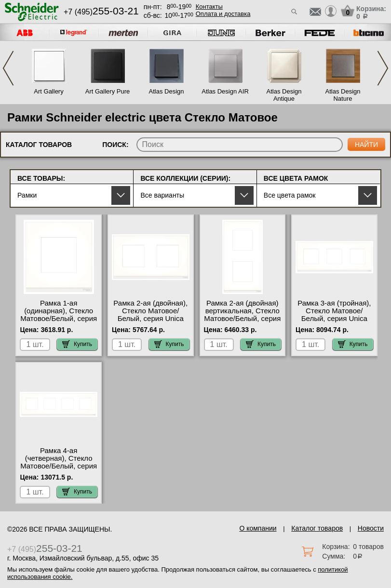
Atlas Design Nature (343, 95)
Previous (8, 68)
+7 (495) (101, 12)
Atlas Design (167, 91)
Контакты (209, 7)
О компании (258, 528)
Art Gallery (48, 91)
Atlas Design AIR (225, 91)
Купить (77, 344)
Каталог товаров (317, 528)
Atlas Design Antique (284, 95)
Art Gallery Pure (108, 91)
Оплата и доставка (223, 14)
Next (383, 68)
